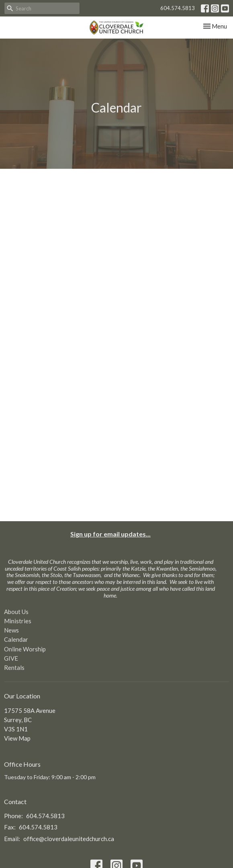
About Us (16, 612)
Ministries (18, 621)
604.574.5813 (178, 8)
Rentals (14, 667)
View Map (17, 738)
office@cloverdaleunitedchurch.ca (69, 839)
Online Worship (25, 649)
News (11, 630)
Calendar (16, 639)
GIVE (11, 658)
